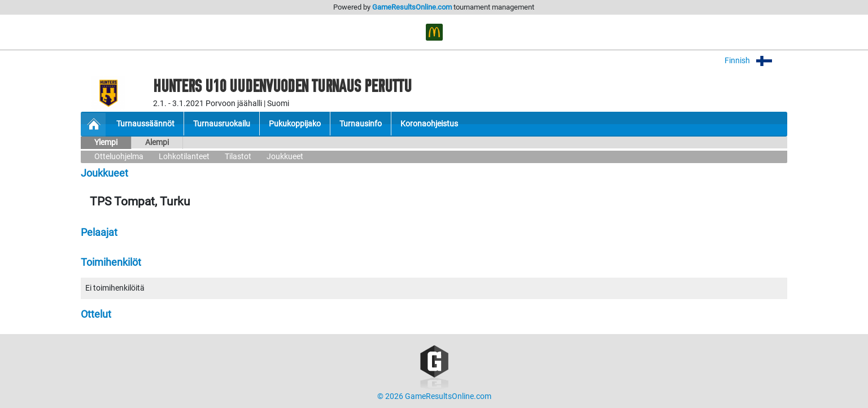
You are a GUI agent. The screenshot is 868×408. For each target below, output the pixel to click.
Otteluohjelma (119, 157)
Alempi (157, 142)
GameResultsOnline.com (412, 7)
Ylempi (106, 142)
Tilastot (238, 157)
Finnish (756, 61)
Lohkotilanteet (184, 157)
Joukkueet (285, 157)
